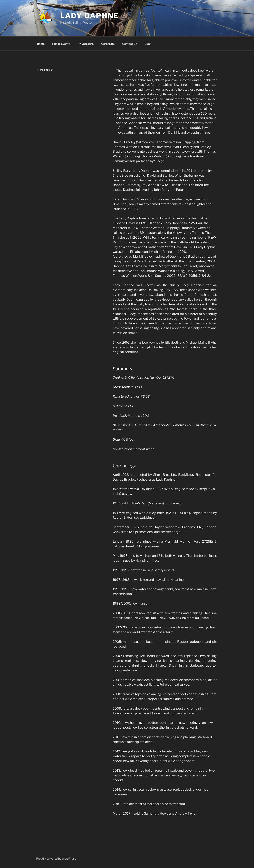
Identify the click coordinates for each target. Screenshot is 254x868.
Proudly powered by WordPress (56, 859)
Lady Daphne (90, 16)
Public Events (61, 44)
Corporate (108, 44)
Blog (148, 44)
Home (41, 44)
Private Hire (86, 44)
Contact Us (130, 44)
